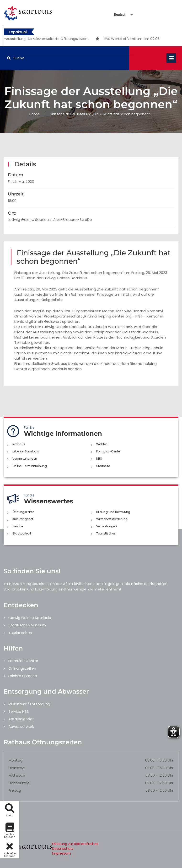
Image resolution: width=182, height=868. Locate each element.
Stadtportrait (22, 533)
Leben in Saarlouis (26, 451)
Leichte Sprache (23, 676)
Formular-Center (108, 451)
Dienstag (17, 768)
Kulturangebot (23, 519)
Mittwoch (17, 775)
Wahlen (102, 444)
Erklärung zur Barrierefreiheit (75, 844)
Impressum (62, 853)
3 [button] (89, 39)
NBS (99, 459)
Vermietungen (107, 526)
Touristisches (106, 533)
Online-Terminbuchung (30, 466)
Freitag (15, 790)
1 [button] (74, 39)
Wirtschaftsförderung (112, 519)
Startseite (103, 466)
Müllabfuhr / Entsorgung (29, 704)
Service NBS (19, 711)
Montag (16, 760)
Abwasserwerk (21, 726)
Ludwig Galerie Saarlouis (30, 618)
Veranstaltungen (25, 459)
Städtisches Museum (27, 625)
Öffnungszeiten (23, 512)
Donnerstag (19, 783)
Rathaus (19, 444)
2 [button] (81, 39)
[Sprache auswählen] (118, 15)
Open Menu (171, 58)
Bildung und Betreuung (113, 512)
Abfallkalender (21, 719)
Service (18, 526)
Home (34, 114)
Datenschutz (63, 849)
